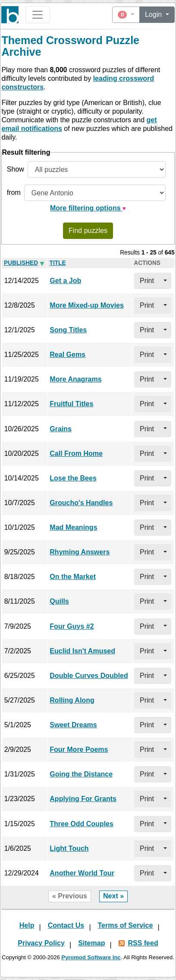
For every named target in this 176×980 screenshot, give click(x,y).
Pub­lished (21, 263)
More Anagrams (75, 379)
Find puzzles (88, 231)
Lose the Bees (73, 478)
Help (27, 925)
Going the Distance (81, 774)
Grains (61, 429)
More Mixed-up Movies (87, 305)
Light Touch (69, 848)
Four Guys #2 (72, 626)
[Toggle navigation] (38, 15)
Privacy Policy (41, 943)
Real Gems (68, 355)
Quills (59, 601)
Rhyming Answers (80, 552)
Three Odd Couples (82, 824)
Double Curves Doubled (89, 676)
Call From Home (76, 453)
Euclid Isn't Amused (82, 651)
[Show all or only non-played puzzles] (97, 169)
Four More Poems (79, 749)
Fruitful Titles (71, 404)
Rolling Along (72, 700)
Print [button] (147, 281)
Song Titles (68, 330)
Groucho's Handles (81, 503)
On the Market (73, 577)
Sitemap (91, 943)
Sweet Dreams (73, 725)
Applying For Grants (83, 799)
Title (58, 263)
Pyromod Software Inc (91, 957)
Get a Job (65, 281)
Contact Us (66, 925)
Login (154, 14)
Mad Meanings (73, 527)
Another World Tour (82, 873)
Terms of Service (126, 925)
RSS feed (143, 943)
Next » (113, 896)
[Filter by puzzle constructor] (95, 193)
